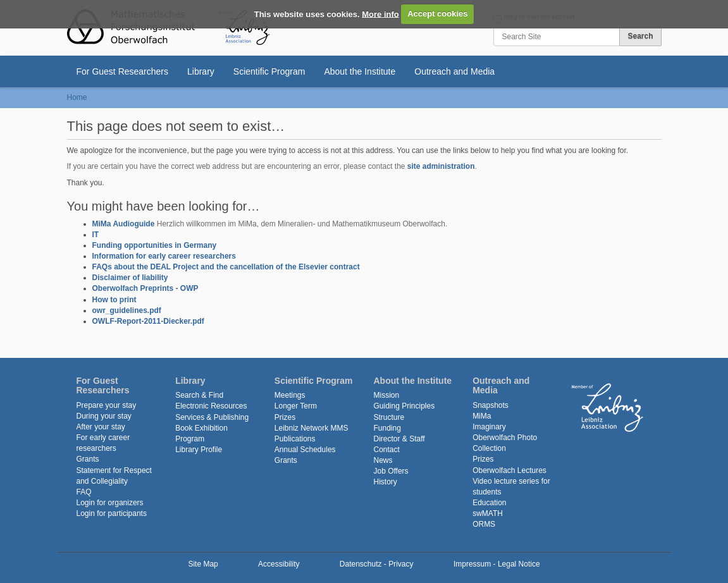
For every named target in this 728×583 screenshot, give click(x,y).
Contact (386, 450)
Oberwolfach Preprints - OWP (145, 288)
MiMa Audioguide (124, 224)
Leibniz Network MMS (312, 428)
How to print (114, 300)
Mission (386, 395)
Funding (387, 428)
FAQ (84, 492)
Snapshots (490, 405)
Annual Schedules (305, 450)
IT (96, 235)
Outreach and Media (454, 71)
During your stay (104, 416)
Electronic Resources (211, 406)
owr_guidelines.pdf (127, 310)
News (383, 460)
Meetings (290, 395)
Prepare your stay (107, 405)
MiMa (482, 416)
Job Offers (391, 471)
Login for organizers (110, 503)
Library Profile (199, 450)
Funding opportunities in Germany (155, 245)
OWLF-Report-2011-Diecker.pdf (148, 321)
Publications (295, 439)
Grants (88, 459)
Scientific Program (269, 71)
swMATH (488, 513)
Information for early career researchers (164, 256)
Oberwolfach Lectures (509, 470)
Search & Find (199, 395)
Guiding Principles (404, 406)
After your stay (101, 427)
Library (201, 71)
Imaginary (489, 427)
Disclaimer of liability (130, 278)
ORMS (484, 524)
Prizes (285, 417)
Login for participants (112, 513)
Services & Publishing (212, 417)
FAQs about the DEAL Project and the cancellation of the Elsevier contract (226, 267)
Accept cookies (437, 14)
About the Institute (360, 71)
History (385, 482)
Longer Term (296, 406)
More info (380, 14)
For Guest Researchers (123, 71)
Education (489, 503)
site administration (441, 166)
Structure (389, 417)
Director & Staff (399, 439)
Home (77, 97)
